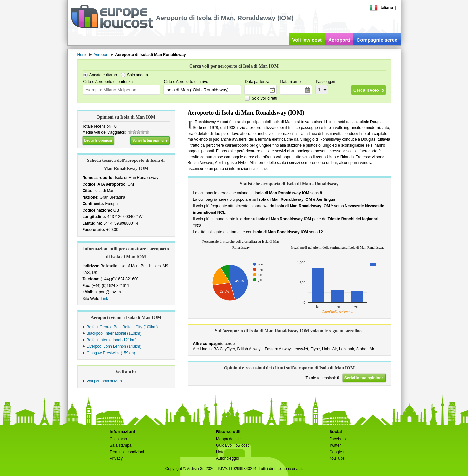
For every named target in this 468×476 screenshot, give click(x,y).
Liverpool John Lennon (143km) (114, 346)
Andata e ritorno (103, 75)
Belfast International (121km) (112, 340)
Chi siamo (118, 439)
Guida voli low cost (232, 445)
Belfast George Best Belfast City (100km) (122, 327)
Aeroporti (339, 40)
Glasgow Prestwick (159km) (111, 353)
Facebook (338, 439)
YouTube (337, 458)
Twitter (335, 445)
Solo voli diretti (265, 98)
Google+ (337, 452)
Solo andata (137, 75)
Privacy (116, 458)
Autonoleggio (227, 458)
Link (104, 299)
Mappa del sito (229, 439)
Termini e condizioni (127, 452)
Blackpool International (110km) (114, 333)
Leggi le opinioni (98, 140)
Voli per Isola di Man (104, 381)
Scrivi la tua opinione (150, 140)
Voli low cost (307, 40)
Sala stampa (121, 445)
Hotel (221, 452)
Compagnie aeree (377, 40)
